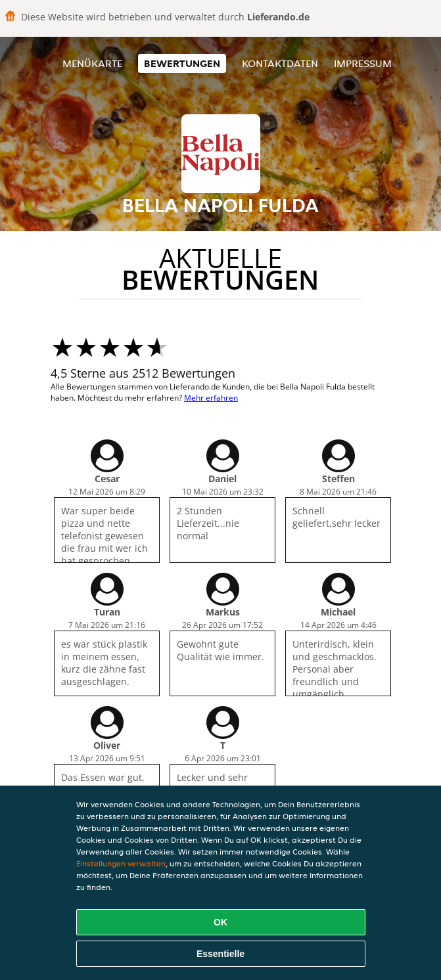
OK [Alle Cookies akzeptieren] (220, 922)
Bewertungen (182, 63)
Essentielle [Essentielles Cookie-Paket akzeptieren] (220, 954)
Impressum (363, 63)
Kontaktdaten (280, 63)
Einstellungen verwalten (121, 863)
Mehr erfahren (211, 398)
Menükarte (92, 63)
